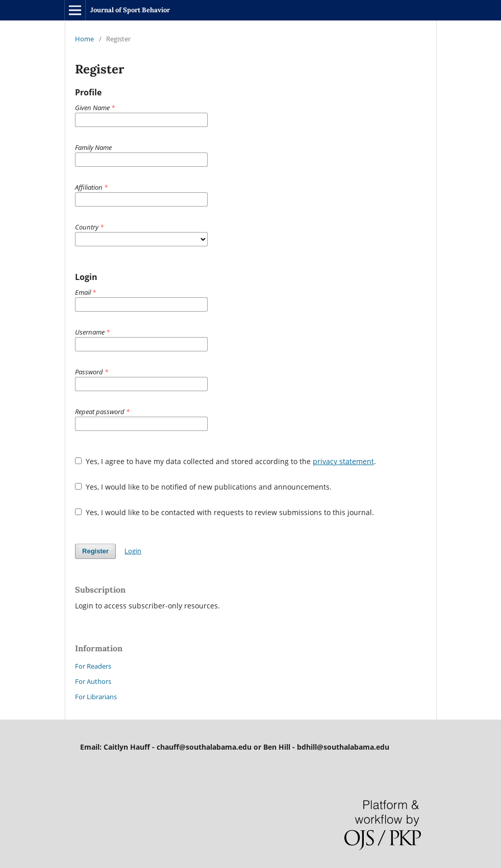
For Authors (93, 681)
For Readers (93, 666)
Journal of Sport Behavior (130, 10)
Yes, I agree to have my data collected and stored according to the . (226, 461)
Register (95, 551)
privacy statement (343, 461)
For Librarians (96, 697)
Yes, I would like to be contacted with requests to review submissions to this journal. (224, 512)
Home (84, 39)
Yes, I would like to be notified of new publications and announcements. (203, 487)
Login (133, 551)
